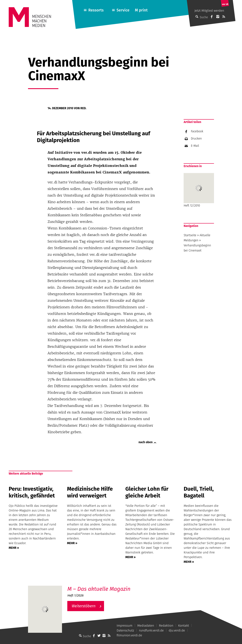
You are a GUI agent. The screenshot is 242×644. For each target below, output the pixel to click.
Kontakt (184, 626)
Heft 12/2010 (199, 190)
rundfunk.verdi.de (151, 630)
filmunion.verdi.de (129, 635)
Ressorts (96, 10)
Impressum (125, 626)
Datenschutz (125, 630)
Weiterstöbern (84, 606)
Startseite (190, 235)
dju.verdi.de (177, 630)
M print (141, 10)
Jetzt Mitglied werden (209, 11)
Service (123, 10)
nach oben (146, 442)
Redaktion (166, 626)
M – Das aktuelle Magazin (99, 589)
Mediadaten (146, 626)
